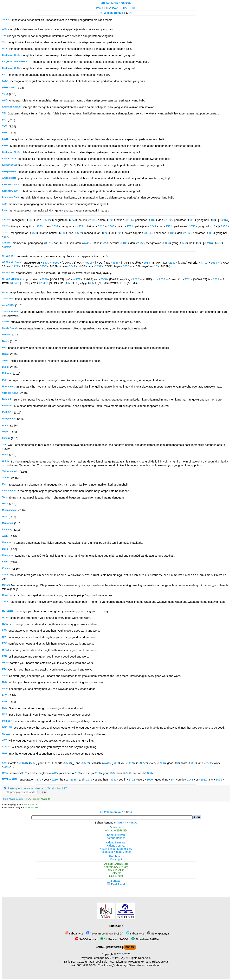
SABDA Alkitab (86, 939)
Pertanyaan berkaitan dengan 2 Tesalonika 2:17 (37, 788)
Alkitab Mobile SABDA (116, 3)
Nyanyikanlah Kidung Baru (116, 849)
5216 (224, 220)
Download (116, 827)
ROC (134, 823)
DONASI (130, 947)
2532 (47, 220)
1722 (111, 220)
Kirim (43, 792)
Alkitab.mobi (116, 856)
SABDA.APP (116, 870)
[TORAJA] (113, 8)
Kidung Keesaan (116, 842)
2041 (153, 220)
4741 (73, 220)
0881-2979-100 (86, 965)
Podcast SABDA (114, 939)
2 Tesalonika (112, 13)
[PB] (132, 8)
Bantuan (116, 881)
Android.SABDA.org (116, 867)
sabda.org (155, 965)
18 (213, 220)
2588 (93, 220)
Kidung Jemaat (116, 846)
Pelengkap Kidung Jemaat (116, 852)
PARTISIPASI (114, 947)
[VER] (100, 8)
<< (101, 13)
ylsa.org (141, 965)
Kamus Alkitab (116, 835)
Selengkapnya (158, 934)
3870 (31, 220)
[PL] (126, 8)
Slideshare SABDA (145, 939)
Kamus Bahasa (116, 838)
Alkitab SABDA (29, 805)
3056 (192, 220)
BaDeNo (116, 873)
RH (127, 823)
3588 (184, 243)
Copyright (116, 859)
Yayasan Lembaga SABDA (105, 934)
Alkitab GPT (32, 808)
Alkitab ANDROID (116, 830)
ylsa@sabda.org (116, 965)
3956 (130, 220)
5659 (56, 263)
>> (131, 13)
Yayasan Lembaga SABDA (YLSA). (103, 958)
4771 (77, 279)
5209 (131, 763)
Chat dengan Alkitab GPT (40, 799)
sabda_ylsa (74, 934)
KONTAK (100, 947)
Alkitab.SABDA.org (116, 864)
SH (120, 823)
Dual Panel (116, 884)
